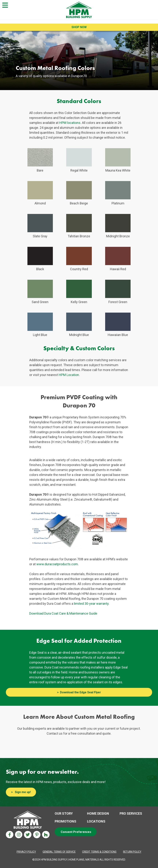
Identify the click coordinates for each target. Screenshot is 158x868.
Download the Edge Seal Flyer (80, 692)
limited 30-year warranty (91, 604)
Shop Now (79, 27)
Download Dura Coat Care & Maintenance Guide (63, 613)
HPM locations (70, 123)
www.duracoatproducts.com (57, 564)
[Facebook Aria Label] (10, 835)
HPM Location (69, 375)
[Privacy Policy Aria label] (26, 852)
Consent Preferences (76, 832)
